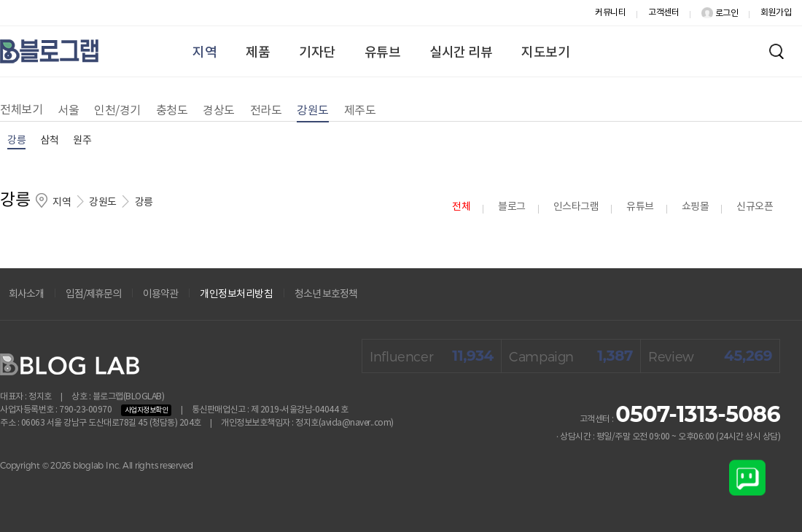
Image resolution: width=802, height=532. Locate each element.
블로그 (512, 207)
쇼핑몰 (696, 207)
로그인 (720, 13)
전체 (461, 207)
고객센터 (663, 13)
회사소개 (26, 294)
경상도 (219, 111)
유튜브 (383, 53)
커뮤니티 (610, 13)
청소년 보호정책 (326, 294)
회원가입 (776, 13)
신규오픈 (755, 207)
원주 (82, 141)
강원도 (313, 111)
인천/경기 (117, 111)
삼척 (49, 141)
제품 (258, 53)
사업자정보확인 (147, 410)
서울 (68, 111)
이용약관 (160, 294)
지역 (205, 53)
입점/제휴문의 (93, 294)
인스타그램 (576, 207)
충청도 (172, 111)
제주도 (360, 111)
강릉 (16, 141)
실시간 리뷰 (461, 53)
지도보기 (545, 53)
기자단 (317, 53)
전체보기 (21, 110)
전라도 (266, 111)
